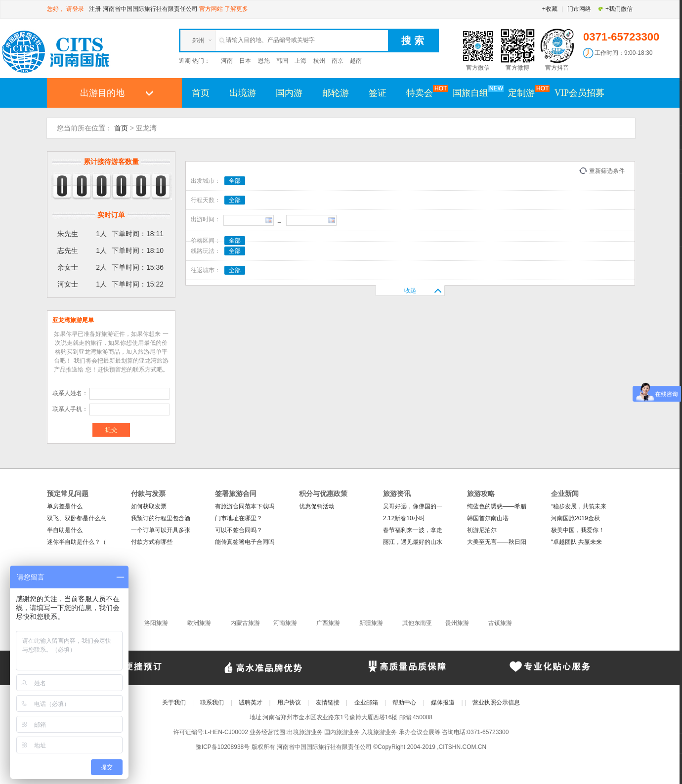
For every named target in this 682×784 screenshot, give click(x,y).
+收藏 (550, 9)
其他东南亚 (417, 623)
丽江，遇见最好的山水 (413, 542)
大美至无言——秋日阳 (497, 542)
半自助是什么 (65, 530)
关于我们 (174, 702)
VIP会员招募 (579, 93)
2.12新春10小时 (404, 518)
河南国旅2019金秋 (575, 518)
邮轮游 (336, 93)
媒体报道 (443, 702)
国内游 (289, 93)
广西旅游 (328, 623)
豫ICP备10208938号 (223, 747)
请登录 (75, 9)
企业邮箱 (366, 702)
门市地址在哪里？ (239, 518)
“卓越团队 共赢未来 (576, 542)
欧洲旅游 (199, 623)
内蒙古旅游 (245, 623)
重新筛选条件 (607, 171)
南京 (338, 61)
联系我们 (212, 702)
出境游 (243, 93)
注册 (95, 9)
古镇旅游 (500, 623)
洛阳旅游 (156, 623)
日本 (245, 61)
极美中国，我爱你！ (578, 530)
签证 (378, 93)
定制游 (526, 92)
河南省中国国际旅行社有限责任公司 (150, 9)
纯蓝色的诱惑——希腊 (497, 506)
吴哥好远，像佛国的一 (413, 506)
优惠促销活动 (317, 506)
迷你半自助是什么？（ (77, 542)
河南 (227, 61)
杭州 (319, 61)
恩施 (264, 61)
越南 (356, 61)
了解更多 (236, 9)
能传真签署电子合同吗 (245, 542)
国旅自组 (475, 92)
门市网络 (579, 9)
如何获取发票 (149, 506)
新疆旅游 (371, 623)
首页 (201, 93)
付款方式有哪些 (152, 542)
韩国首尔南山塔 (488, 518)
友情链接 (328, 702)
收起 (410, 290)
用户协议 (289, 702)
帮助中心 (404, 702)
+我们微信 (615, 9)
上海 (300, 61)
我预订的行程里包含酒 (161, 518)
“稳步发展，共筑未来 (579, 506)
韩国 (282, 61)
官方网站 (211, 9)
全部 (235, 181)
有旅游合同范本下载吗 (245, 506)
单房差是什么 (65, 506)
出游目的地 (102, 93)
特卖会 (425, 92)
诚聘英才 (251, 702)
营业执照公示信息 (496, 702)
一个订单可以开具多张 (161, 530)
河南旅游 (285, 623)
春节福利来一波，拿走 (413, 530)
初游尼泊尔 (482, 530)
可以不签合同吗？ (239, 530)
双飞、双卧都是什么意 (77, 518)
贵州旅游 (457, 623)
